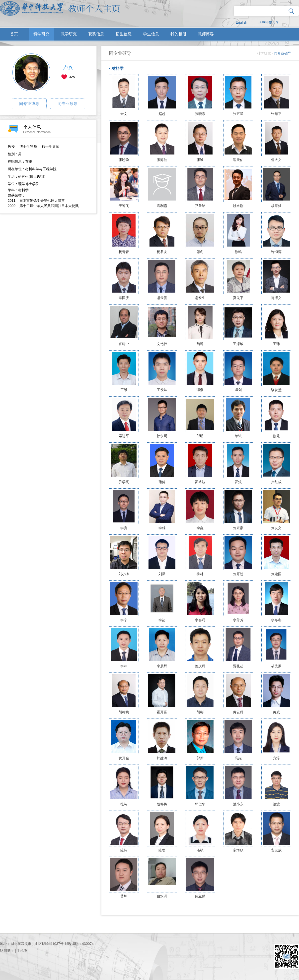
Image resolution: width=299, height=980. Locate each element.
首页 (14, 34)
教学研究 (69, 34)
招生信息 (124, 34)
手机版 (22, 951)
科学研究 (41, 34)
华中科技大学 (269, 22)
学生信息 (151, 34)
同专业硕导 (68, 104)
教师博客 (206, 34)
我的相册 (178, 34)
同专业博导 (29, 104)
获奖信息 (96, 34)
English (241, 22)
